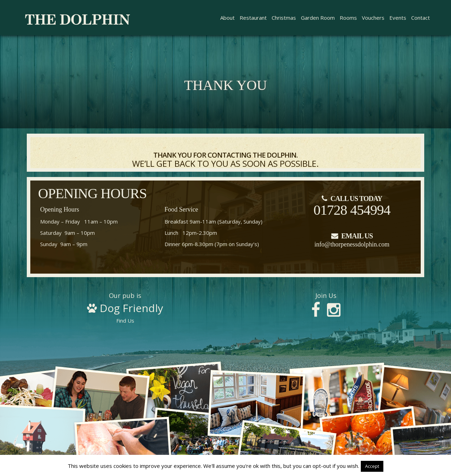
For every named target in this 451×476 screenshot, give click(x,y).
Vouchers (373, 18)
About (227, 18)
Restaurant (253, 18)
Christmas (284, 18)
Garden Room (318, 18)
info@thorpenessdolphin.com (352, 244)
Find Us (125, 308)
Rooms (348, 18)
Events (398, 18)
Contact (421, 18)
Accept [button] (372, 466)
